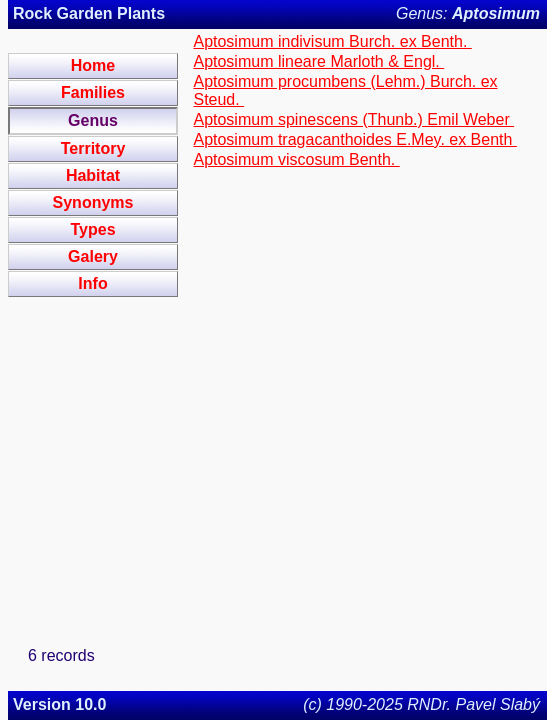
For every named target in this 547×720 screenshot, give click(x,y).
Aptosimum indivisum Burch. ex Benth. (332, 41)
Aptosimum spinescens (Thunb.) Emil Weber (353, 119)
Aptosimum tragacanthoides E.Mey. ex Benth (354, 139)
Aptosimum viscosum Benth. (296, 159)
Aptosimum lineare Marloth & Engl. (318, 61)
